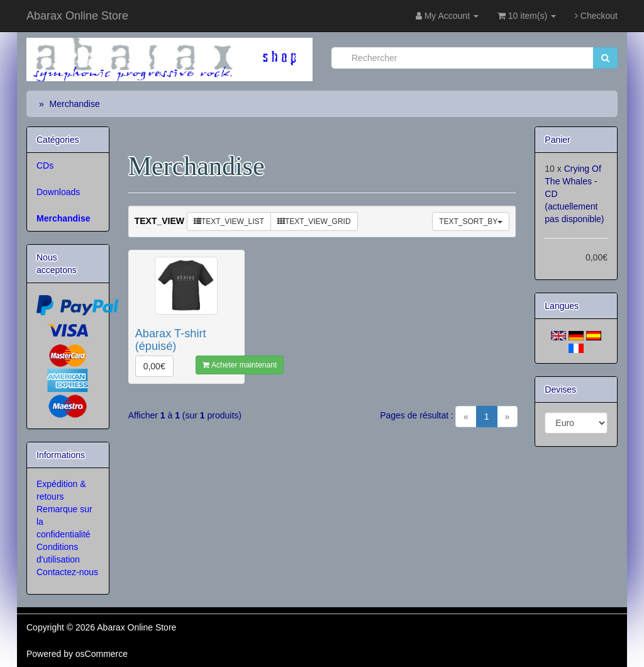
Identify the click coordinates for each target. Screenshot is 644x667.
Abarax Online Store (77, 16)
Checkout (596, 16)
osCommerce (102, 654)
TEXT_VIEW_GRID (314, 221)
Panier (557, 140)
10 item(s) (527, 16)
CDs (45, 165)
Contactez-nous (67, 572)
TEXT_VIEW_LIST (229, 221)
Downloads (58, 192)
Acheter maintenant (240, 365)
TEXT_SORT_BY (471, 221)
